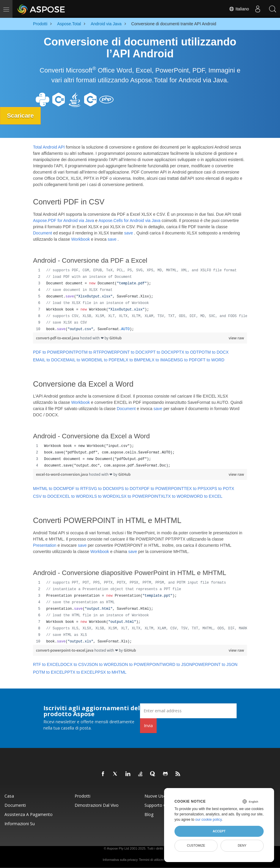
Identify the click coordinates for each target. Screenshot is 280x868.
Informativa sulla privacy (120, 859)
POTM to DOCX (214, 352)
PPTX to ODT (186, 352)
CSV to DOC (45, 496)
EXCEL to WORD (73, 496)
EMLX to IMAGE (158, 360)
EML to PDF (106, 360)
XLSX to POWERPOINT (138, 496)
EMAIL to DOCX (48, 360)
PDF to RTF (77, 489)
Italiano (239, 9)
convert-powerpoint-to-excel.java (65, 650)
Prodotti (82, 796)
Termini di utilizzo (151, 859)
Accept (219, 831)
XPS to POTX (221, 489)
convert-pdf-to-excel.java (58, 338)
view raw (236, 338)
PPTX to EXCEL (80, 672)
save (129, 233)
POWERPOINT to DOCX (124, 352)
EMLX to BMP (130, 360)
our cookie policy (209, 820)
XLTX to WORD (175, 496)
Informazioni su (20, 823)
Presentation (45, 545)
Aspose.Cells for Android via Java (129, 220)
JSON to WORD (102, 664)
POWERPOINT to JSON (215, 664)
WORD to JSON (177, 664)
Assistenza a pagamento (29, 814)
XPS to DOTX (128, 489)
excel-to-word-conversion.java (62, 474)
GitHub (115, 338)
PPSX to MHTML (111, 672)
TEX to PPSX (196, 489)
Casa (9, 796)
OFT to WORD (211, 360)
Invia (148, 725)
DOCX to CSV (74, 664)
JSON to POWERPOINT (139, 664)
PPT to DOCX (160, 352)
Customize (196, 845)
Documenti (15, 805)
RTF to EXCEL (47, 664)
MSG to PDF (185, 360)
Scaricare (21, 116)
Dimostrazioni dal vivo (97, 805)
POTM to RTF (88, 352)
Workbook (80, 239)
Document (43, 233)
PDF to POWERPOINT (54, 352)
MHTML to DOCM (49, 489)
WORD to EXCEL (206, 496)
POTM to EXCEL (49, 672)
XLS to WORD (103, 496)
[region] (140, 300)
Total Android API (49, 147)
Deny (242, 845)
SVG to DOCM (102, 489)
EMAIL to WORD (79, 360)
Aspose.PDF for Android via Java (63, 220)
